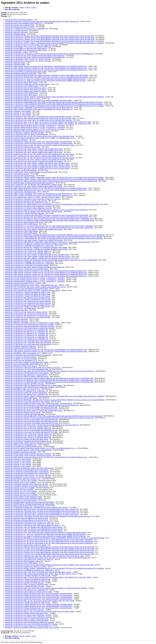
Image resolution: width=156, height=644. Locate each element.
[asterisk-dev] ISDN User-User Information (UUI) (21, 360)
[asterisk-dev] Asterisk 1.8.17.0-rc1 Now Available (21, 491)
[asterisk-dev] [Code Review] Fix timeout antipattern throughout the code (28, 441)
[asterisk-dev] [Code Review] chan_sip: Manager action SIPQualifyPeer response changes (34, 185)
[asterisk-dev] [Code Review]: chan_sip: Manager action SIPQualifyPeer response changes (34, 529)
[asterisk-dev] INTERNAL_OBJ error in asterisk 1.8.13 (23, 353)
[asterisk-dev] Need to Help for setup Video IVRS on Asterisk (25, 506)
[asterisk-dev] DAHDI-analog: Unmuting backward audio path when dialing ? (30, 183)
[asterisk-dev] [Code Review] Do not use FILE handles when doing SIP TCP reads (31, 45)
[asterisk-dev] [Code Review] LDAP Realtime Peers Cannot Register (27, 373)
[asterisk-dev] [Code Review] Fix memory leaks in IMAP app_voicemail (28, 206)
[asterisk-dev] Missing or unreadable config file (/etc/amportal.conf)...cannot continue (32, 323)
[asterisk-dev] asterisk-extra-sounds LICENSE (20, 25)
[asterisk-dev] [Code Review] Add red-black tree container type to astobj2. (29, 592)
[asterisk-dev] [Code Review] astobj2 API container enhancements (26, 393)
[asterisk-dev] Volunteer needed (15, 63)
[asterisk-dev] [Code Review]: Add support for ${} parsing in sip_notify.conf (30, 523)
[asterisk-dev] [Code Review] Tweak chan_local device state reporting (27, 84)
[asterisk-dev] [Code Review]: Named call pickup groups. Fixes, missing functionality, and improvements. (39, 143)
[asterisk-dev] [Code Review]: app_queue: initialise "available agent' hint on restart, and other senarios (38, 167)
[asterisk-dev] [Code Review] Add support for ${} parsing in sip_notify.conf (29, 522)
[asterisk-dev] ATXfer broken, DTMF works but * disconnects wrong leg (28, 443)
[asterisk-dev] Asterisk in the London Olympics (20, 176)
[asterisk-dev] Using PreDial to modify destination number (24, 446)
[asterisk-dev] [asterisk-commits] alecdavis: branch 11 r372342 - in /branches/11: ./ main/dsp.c (35, 125)
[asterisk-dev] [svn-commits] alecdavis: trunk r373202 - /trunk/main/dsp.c (29, 450)
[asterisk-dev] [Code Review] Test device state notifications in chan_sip (28, 202)
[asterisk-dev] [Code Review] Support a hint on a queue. (23, 98)
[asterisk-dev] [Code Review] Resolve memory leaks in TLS (24, 222)
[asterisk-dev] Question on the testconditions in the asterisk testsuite (27, 289)
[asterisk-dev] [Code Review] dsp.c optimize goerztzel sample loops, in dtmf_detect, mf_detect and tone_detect (41, 118)
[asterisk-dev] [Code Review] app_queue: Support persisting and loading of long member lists (35, 55)
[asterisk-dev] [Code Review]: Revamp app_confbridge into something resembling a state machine (36, 244)
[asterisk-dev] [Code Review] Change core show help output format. (27, 362)
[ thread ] (22, 7)
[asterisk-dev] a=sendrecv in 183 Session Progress (21, 170)
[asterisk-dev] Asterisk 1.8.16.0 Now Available (20, 488)
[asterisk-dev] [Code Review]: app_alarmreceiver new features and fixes (28, 303)
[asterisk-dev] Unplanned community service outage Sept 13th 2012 (27, 484)
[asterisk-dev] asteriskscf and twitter (17, 30)
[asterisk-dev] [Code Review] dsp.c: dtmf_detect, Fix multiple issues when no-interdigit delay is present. (38, 116)
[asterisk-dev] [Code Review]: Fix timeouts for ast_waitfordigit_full (27, 333)
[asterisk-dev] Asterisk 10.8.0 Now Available (19, 489)
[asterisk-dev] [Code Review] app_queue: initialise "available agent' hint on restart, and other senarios (37, 163)
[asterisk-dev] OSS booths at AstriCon (17, 174)
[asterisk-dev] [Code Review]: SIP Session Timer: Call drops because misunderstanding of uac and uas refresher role (42, 513)
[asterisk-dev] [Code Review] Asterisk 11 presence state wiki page (26, 201)
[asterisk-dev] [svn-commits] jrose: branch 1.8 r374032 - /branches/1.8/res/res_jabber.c (33, 197)
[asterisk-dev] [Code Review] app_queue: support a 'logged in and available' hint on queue (34, 149)
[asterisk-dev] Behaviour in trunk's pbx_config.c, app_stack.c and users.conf (29, 468)
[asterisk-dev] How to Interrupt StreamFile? (19, 20)
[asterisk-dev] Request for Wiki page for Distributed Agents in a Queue (28, 131)
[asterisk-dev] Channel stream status (17, 310)
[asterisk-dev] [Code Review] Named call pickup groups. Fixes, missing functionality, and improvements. (39, 100)
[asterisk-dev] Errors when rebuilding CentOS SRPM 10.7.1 (24, 23)
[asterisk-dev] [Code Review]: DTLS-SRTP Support (22, 86)
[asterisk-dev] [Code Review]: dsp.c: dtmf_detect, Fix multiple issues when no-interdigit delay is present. (39, 120)
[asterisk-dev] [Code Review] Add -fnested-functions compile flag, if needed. (30, 324)
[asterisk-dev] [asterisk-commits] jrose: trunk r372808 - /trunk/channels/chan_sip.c (31, 285)
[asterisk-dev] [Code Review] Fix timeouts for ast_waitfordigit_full (26, 29)
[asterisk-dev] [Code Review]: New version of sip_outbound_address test (28, 251)
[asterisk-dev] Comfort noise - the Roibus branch (21, 192)
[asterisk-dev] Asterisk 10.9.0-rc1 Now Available (21, 493)
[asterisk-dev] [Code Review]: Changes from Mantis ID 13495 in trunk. (28, 292)
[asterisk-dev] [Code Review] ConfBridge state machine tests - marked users (29, 246)
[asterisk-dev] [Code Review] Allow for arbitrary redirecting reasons (27, 376)
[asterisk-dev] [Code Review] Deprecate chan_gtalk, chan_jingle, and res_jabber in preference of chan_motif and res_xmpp (44, 556)
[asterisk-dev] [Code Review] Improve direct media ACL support (26, 88)
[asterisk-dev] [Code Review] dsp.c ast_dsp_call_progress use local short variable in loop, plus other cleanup (40, 136)
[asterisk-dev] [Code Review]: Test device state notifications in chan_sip (28, 369)
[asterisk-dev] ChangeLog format (16, 34)
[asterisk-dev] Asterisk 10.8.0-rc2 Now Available (21, 482)
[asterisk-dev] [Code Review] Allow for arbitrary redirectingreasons (27, 134)
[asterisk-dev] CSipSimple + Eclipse (17, 52)
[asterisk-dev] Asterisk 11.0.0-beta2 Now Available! (21, 495)
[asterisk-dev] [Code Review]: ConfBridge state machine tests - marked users (30, 263)
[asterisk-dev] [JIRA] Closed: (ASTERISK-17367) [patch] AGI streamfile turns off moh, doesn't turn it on (39, 107)
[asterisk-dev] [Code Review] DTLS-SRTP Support (21, 82)
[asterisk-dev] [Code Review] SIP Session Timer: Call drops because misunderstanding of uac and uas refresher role (42, 21)
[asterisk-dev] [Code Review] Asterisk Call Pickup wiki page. (25, 133)
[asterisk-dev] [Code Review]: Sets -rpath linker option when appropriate (28, 342)
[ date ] (34, 7)
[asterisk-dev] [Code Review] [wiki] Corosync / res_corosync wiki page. (28, 59)
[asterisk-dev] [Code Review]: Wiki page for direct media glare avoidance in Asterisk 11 (33, 367)
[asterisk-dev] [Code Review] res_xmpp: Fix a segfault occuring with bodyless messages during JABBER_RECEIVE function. (46, 79)
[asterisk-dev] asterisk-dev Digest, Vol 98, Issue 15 (21, 366)
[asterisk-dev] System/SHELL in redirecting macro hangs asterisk (26, 48)
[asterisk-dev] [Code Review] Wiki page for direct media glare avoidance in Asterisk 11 (33, 199)
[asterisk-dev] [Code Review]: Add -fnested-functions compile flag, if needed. (30, 328)
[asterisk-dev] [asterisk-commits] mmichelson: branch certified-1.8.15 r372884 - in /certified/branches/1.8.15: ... (41, 138)
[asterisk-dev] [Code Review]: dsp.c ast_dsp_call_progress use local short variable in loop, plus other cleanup (40, 145)
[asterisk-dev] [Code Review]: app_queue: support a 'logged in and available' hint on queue (34, 150)
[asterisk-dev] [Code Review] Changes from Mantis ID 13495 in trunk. (28, 307)
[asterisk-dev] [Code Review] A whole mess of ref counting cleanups (27, 265)
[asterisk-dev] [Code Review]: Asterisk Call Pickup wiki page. (25, 213)
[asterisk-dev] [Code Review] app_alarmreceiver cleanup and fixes (26, 312)
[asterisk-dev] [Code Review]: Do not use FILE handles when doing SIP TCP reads (32, 419)
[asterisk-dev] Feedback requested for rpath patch (21, 73)
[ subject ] (28, 7)
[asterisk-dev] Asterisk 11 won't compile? (18, 111)
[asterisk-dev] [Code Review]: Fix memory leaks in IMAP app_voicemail (28, 208)
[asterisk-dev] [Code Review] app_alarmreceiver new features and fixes (28, 298)
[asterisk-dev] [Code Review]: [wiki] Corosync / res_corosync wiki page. (28, 477)
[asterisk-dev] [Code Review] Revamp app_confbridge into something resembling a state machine (36, 247)
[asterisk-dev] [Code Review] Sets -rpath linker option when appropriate (28, 341)
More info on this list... (12, 9)
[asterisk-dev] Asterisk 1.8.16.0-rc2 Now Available (21, 480)
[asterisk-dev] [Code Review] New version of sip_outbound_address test (28, 46)
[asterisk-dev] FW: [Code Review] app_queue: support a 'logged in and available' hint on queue (35, 156)
